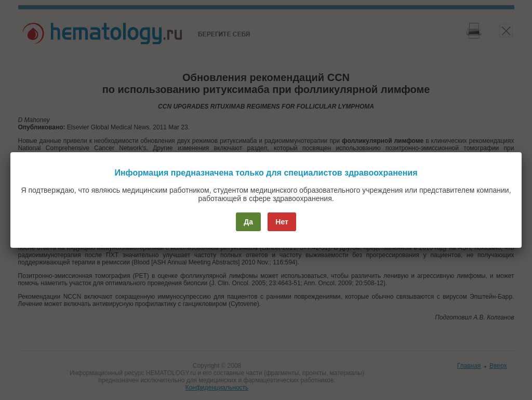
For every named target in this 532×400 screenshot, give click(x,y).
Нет (282, 222)
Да (248, 222)
